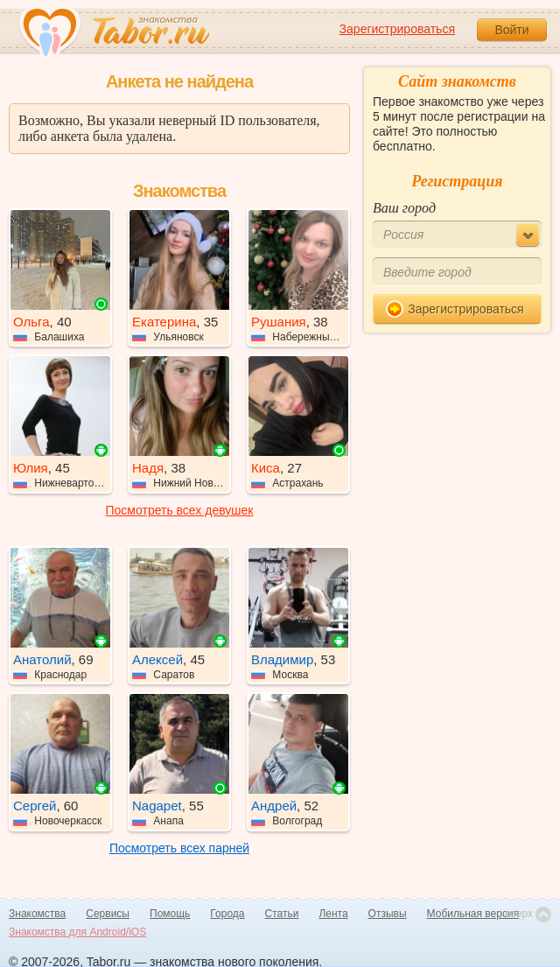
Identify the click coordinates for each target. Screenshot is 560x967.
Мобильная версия (473, 914)
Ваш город (404, 208)
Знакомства (37, 914)
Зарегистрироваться (397, 29)
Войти (511, 30)
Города (227, 914)
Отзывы (388, 914)
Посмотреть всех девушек (180, 510)
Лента (333, 914)
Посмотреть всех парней (179, 848)
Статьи (282, 914)
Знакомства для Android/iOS (77, 932)
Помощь (170, 914)
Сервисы (108, 914)
